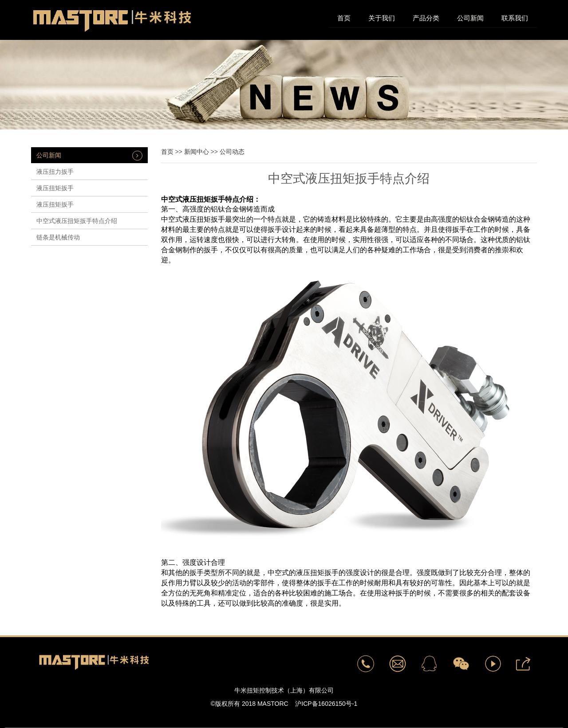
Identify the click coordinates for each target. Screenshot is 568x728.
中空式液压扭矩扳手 (193, 199)
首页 (344, 18)
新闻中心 (197, 152)
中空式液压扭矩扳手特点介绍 (77, 221)
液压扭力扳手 (55, 172)
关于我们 (382, 18)
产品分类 (426, 18)
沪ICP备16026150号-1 (326, 704)
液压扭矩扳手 (55, 204)
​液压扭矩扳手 (55, 188)
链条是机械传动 (58, 237)
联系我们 (515, 18)
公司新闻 (470, 18)
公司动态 (232, 152)
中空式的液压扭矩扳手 (303, 573)
